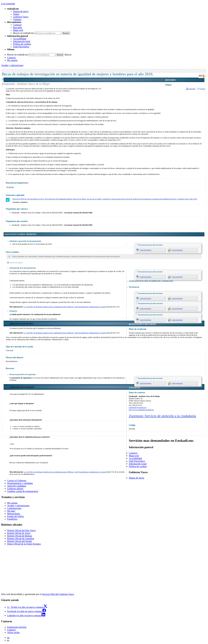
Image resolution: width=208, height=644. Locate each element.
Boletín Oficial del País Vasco (21, 530)
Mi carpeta (12, 60)
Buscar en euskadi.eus (24, 33)
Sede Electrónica (21, 47)
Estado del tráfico (16, 516)
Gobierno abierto (15, 489)
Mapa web (18, 30)
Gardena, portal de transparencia (23, 491)
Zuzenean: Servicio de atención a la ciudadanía (162, 416)
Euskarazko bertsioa (17, 627)
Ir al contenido (8, 4)
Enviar (203, 89)
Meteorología (14, 514)
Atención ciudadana (17, 486)
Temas (16, 14)
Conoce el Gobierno (17, 481)
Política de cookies (22, 44)
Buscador (18, 27)
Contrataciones (14, 508)
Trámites (17, 19)
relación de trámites (16, 263)
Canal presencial (177, 250)
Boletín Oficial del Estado (20, 541)
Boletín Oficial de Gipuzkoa (21, 538)
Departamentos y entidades (20, 483)
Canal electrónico (146, 250)
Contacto (17, 25)
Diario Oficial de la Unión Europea (24, 544)
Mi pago (11, 511)
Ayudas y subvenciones (12, 65)
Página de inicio (21, 11)
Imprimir (192, 89)
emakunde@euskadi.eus (138, 407)
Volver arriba (13, 632)
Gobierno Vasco (21, 17)
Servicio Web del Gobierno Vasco (58, 594)
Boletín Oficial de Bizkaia (20, 536)
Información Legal (138, 464)
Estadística (12, 519)
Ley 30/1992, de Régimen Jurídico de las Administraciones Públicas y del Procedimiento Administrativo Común (65, 307)
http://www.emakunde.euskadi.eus (141, 410)
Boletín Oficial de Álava (19, 533)
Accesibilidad (20, 39)
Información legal (22, 41)
